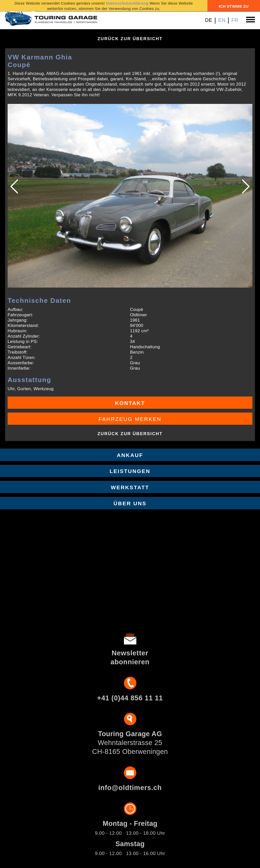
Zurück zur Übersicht (130, 39)
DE (209, 20)
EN (222, 20)
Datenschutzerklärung (127, 3)
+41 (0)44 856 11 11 (130, 698)
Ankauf (130, 455)
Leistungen (130, 471)
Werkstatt (130, 487)
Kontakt (130, 403)
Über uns (130, 503)
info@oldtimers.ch (130, 788)
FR (235, 20)
